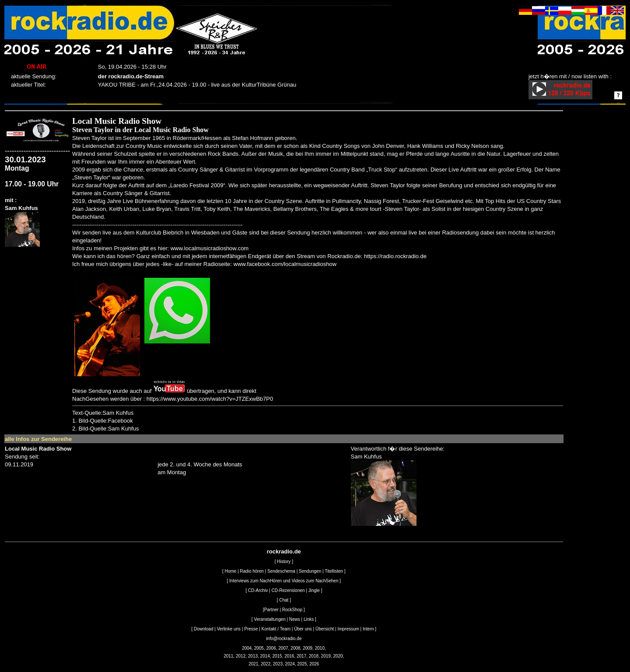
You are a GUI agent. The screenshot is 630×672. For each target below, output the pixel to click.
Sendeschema (281, 571)
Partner (271, 610)
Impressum (348, 629)
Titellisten (334, 571)
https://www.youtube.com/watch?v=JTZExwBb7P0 (210, 399)
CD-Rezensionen (288, 590)
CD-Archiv (258, 590)
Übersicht (325, 629)
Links (309, 619)
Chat (284, 600)
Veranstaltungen (269, 619)
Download (203, 629)
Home (230, 571)
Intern (368, 629)
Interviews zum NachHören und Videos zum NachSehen (284, 581)
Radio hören (252, 571)
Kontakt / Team (276, 629)
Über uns (303, 629)
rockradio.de (284, 551)
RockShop (292, 610)
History (284, 562)
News (295, 619)
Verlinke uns (229, 629)
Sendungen (310, 571)
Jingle (314, 590)
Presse (251, 629)
